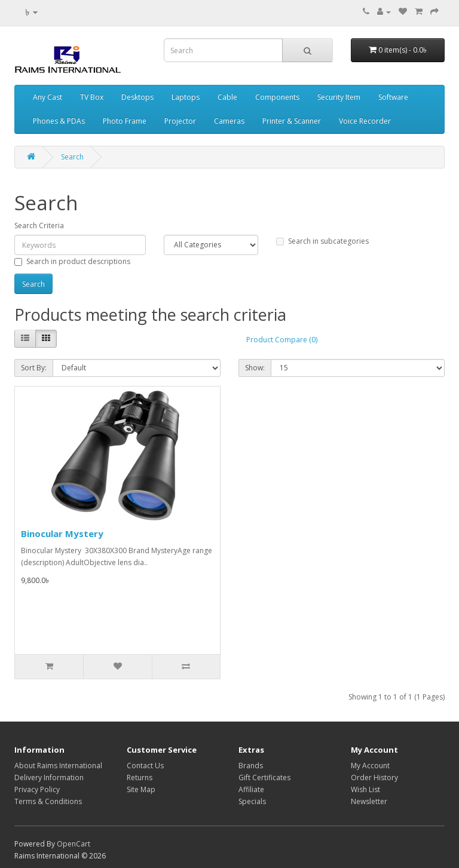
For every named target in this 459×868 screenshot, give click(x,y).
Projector (180, 121)
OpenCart (74, 844)
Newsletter (369, 801)
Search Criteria (39, 226)
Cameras (229, 121)
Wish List (365, 789)
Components (277, 97)
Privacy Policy (37, 789)
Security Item (339, 97)
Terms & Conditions (48, 801)
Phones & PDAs (59, 121)
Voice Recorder (365, 121)
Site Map (141, 789)
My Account (370, 766)
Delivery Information (49, 777)
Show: (255, 368)
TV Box (92, 97)
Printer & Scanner (292, 121)
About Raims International (58, 766)
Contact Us (145, 766)
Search (72, 157)
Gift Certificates (264, 777)
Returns (140, 777)
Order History (374, 777)
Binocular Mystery (62, 533)
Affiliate (251, 789)
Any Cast (48, 97)
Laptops (186, 97)
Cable (227, 97)
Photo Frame (125, 121)
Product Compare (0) (282, 340)
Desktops (137, 97)
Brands (251, 766)
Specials (252, 801)
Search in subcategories (322, 241)
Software (393, 97)
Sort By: (34, 368)
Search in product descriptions (72, 261)
